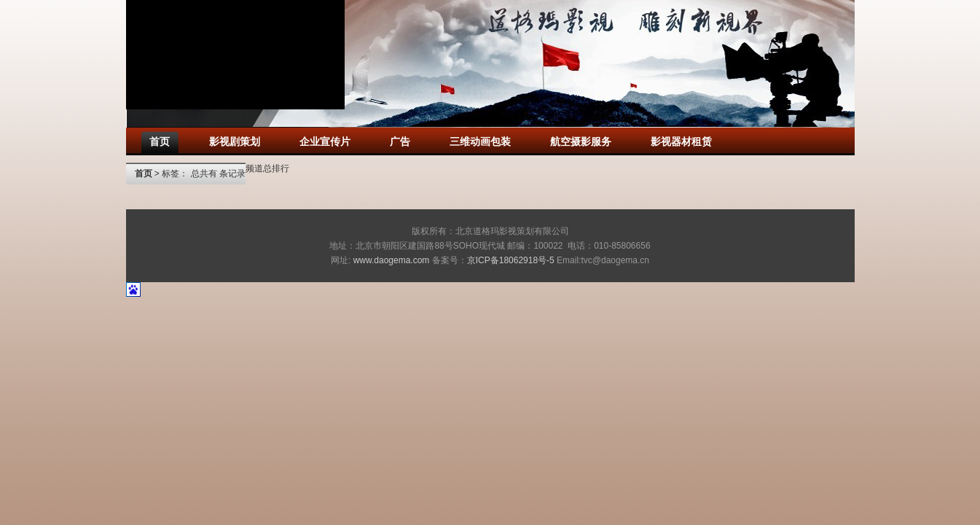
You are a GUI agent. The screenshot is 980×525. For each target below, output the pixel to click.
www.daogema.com (392, 260)
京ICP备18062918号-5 (511, 260)
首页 (144, 174)
